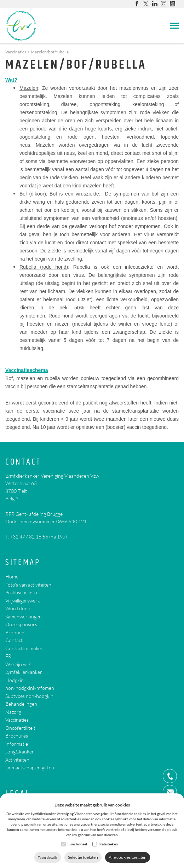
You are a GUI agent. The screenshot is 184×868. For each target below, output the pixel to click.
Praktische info (21, 592)
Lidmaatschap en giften (30, 767)
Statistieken (108, 844)
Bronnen (15, 632)
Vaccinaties (16, 52)
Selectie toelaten (83, 857)
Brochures (17, 736)
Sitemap (23, 563)
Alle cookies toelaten (128, 857)
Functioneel (77, 844)
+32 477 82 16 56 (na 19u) (38, 537)
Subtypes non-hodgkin (29, 696)
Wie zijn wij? (18, 664)
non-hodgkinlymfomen (30, 688)
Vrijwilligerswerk (23, 601)
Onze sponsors (21, 624)
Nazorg (13, 712)
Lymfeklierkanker (24, 672)
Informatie (17, 744)
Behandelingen (21, 704)
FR (8, 656)
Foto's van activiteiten (28, 585)
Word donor (19, 608)
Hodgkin (15, 680)
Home (12, 576)
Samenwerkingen (24, 616)
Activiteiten (17, 760)
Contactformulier (24, 648)
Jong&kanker (20, 752)
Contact (23, 462)
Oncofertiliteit (20, 728)
